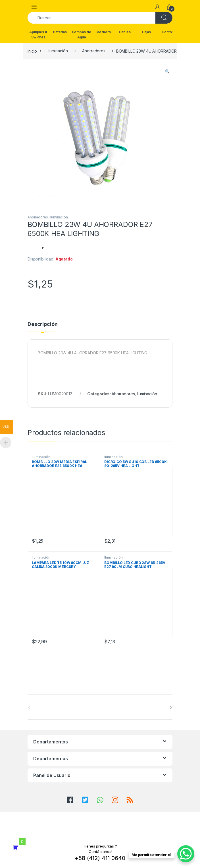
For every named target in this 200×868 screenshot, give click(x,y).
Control (168, 32)
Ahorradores (94, 51)
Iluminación (58, 51)
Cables (125, 32)
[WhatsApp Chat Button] (186, 854)
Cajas (146, 32)
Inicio (32, 51)
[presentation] (171, 708)
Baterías (60, 32)
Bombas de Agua (82, 35)
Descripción (42, 324)
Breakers (103, 32)
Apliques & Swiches (38, 35)
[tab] (42, 327)
